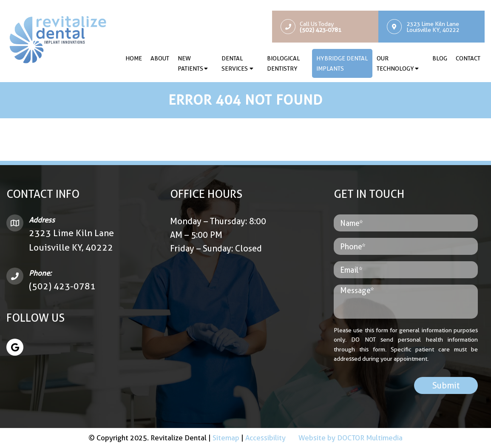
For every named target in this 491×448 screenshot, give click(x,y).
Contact (468, 58)
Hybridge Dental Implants (342, 63)
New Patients (190, 63)
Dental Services (235, 63)
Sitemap (226, 438)
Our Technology (395, 63)
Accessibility (265, 438)
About (160, 58)
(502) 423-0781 (62, 286)
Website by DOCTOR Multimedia (351, 438)
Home (134, 58)
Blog (440, 58)
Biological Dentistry (283, 63)
